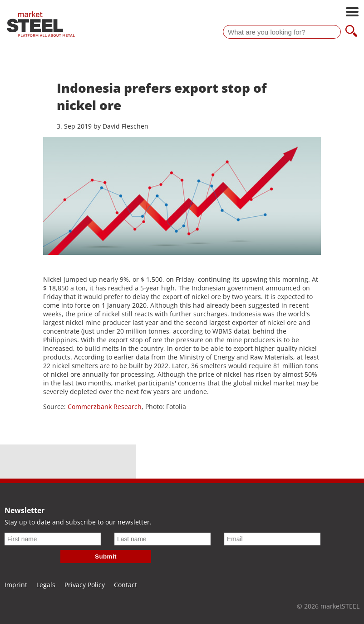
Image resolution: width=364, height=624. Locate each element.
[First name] (53, 539)
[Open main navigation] (352, 13)
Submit (106, 557)
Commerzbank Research (105, 407)
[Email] (272, 539)
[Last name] (162, 539)
